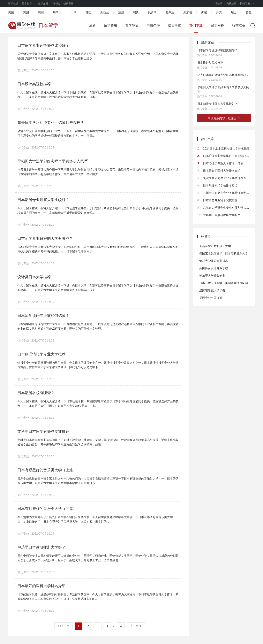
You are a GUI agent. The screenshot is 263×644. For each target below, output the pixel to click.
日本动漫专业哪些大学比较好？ (43, 200)
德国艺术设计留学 (211, 253)
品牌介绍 (43, 3)
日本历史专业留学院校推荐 (220, 200)
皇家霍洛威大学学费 (212, 290)
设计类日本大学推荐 (34, 277)
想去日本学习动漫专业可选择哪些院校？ (51, 123)
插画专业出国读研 (211, 298)
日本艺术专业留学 (211, 283)
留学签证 (132, 25)
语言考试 (175, 25)
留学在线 (13, 3)
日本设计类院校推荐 (34, 84)
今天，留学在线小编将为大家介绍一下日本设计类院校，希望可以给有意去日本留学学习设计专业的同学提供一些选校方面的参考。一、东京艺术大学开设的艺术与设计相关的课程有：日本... (98, 95)
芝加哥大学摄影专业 (212, 276)
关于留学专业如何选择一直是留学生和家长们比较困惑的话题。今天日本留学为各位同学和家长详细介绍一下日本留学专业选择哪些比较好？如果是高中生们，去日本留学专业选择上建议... (98, 56)
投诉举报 (68, 3)
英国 (26, 12)
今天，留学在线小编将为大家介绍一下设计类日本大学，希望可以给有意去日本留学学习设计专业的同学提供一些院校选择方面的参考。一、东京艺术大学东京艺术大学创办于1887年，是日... (98, 288)
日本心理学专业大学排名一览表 (223, 163)
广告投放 (56, 3)
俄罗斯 (152, 12)
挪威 (204, 12)
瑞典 (136, 12)
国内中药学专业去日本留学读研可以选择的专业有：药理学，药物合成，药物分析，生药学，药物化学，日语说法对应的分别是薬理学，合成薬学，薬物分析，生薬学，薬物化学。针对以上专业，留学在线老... (98, 558)
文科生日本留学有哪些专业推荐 (43, 431)
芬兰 (249, 12)
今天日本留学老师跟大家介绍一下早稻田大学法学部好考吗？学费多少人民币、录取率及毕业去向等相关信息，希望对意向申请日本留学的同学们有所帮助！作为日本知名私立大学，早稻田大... (98, 172)
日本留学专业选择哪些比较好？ (43, 45)
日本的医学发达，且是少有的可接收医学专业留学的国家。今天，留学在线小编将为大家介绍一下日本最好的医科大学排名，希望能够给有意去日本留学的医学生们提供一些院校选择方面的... (98, 597)
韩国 (88, 12)
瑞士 (234, 12)
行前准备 (239, 25)
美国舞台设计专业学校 (214, 268)
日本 (74, 12)
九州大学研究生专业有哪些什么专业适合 (227, 193)
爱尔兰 (170, 12)
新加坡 (188, 12)
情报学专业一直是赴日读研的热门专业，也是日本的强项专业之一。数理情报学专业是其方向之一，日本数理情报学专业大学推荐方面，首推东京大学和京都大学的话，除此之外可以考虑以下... (98, 365)
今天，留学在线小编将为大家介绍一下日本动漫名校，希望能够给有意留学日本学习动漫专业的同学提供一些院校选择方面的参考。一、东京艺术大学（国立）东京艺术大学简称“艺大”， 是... (98, 404)
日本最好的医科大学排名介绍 (42, 586)
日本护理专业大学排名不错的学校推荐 (227, 156)
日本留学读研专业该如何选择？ (43, 316)
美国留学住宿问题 (236, 283)
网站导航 (245, 3)
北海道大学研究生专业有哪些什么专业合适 (227, 208)
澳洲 (41, 12)
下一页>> (136, 626)
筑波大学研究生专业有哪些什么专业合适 (227, 178)
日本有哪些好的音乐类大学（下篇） (47, 509)
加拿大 (57, 12)
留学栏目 (27, 3)
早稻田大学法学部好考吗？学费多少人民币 (53, 161)
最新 (92, 25)
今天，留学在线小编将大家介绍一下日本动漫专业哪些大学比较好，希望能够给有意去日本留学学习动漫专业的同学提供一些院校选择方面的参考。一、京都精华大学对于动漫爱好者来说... (98, 210)
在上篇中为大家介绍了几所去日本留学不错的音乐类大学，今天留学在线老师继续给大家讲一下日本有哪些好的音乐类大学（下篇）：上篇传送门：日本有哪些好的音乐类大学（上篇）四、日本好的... (98, 519)
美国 (11, 12)
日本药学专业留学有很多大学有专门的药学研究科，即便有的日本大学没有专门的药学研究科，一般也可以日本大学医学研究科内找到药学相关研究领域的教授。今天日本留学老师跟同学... (98, 249)
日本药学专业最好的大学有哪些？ (45, 238)
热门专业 (196, 25)
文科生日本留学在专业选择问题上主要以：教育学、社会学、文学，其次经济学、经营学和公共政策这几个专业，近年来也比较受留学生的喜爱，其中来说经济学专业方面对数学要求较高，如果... (98, 442)
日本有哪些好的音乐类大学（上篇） (47, 470)
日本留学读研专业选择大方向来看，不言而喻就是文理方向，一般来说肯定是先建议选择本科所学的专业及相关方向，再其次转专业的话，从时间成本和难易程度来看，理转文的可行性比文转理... (98, 326)
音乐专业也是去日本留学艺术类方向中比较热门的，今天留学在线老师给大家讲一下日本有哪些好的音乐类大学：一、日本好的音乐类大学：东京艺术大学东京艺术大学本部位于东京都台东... (98, 481)
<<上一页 (63, 626)
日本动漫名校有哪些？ (36, 393)
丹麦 (219, 12)
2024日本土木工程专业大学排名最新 (226, 148)
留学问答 (217, 25)
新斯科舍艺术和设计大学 (215, 246)
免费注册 (231, 3)
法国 (121, 12)
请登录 (219, 3)
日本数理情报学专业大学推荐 (42, 354)
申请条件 (153, 25)
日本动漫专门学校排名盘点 (220, 185)
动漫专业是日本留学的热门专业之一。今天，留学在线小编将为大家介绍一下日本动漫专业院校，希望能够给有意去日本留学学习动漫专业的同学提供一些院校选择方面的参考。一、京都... (98, 133)
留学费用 (111, 25)
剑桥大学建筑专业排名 (214, 261)
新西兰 (105, 12)
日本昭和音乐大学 (236, 253)
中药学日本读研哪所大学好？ (42, 547)
